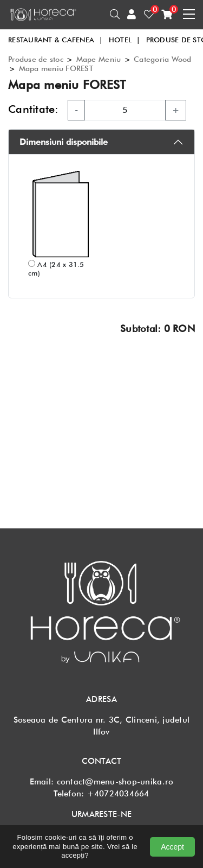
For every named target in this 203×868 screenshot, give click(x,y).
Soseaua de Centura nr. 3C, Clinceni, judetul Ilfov (101, 726)
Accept (172, 847)
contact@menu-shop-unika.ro (115, 782)
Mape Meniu (99, 59)
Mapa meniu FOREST (56, 68)
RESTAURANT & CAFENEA (56, 40)
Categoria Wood (163, 59)
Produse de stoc (36, 59)
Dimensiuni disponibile (64, 142)
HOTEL (125, 40)
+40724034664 (118, 794)
